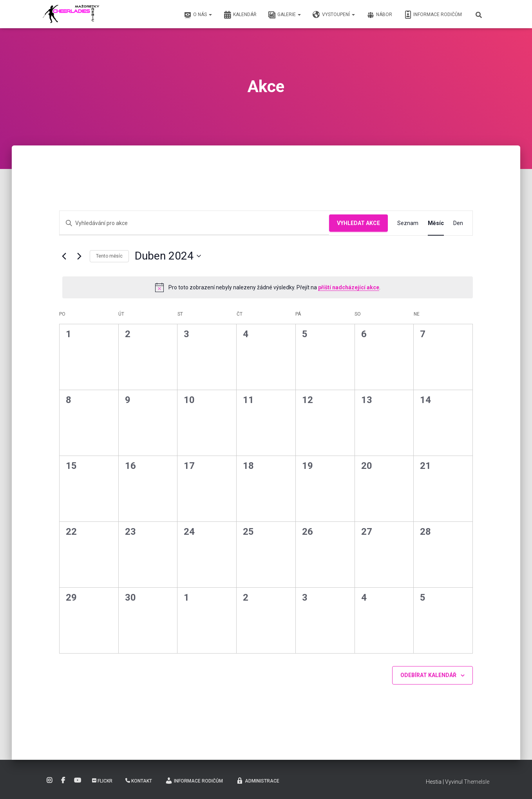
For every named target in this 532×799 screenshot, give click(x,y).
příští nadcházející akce (349, 287)
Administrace (258, 781)
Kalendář (240, 15)
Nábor (379, 15)
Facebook (63, 781)
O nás (198, 15)
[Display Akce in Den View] (458, 223)
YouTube (78, 781)
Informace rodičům (433, 15)
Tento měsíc (109, 256)
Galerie (284, 15)
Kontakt (139, 781)
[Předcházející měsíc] (64, 256)
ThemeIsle (477, 782)
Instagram (49, 781)
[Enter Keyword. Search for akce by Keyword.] (194, 223)
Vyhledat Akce (358, 223)
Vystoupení (334, 15)
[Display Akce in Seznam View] (408, 223)
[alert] (268, 287)
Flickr (102, 781)
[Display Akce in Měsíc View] (436, 223)
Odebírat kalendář (428, 675)
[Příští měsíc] (79, 256)
